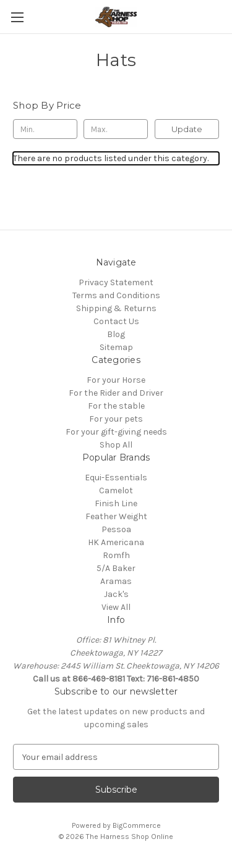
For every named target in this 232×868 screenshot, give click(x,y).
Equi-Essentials (116, 478)
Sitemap (116, 347)
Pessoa (116, 529)
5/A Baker (116, 568)
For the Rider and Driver (116, 393)
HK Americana (116, 542)
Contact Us (116, 321)
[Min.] (45, 129)
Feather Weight (116, 516)
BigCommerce (137, 825)
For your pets (116, 419)
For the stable (116, 406)
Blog (116, 334)
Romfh (116, 555)
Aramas (116, 581)
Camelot (116, 490)
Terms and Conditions (116, 295)
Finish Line (116, 503)
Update (187, 129)
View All (116, 607)
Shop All (116, 445)
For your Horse (116, 380)
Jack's (116, 594)
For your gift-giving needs (116, 432)
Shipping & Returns (116, 308)
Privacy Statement (116, 282)
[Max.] (116, 129)
